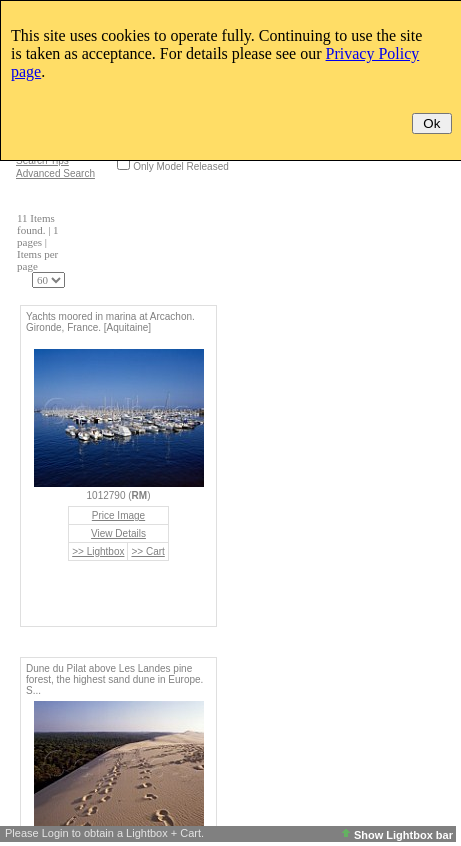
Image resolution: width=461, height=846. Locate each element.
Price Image (118, 515)
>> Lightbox (98, 551)
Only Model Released (181, 166)
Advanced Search (55, 173)
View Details (118, 533)
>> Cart (147, 551)
